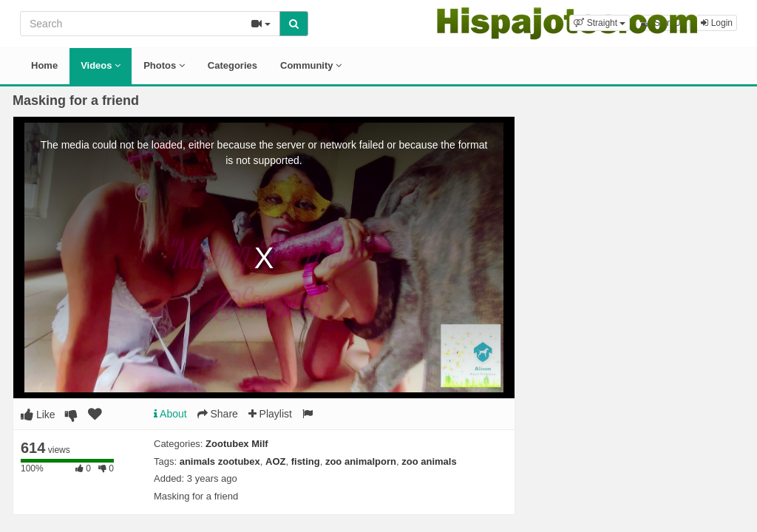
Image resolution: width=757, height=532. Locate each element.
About (170, 414)
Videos (101, 65)
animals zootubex (220, 461)
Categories (232, 65)
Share (218, 414)
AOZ (275, 461)
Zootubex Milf (237, 444)
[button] (600, 23)
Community (311, 65)
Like (38, 415)
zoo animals (429, 461)
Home (44, 65)
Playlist (270, 414)
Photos (164, 65)
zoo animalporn (361, 461)
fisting (306, 461)
